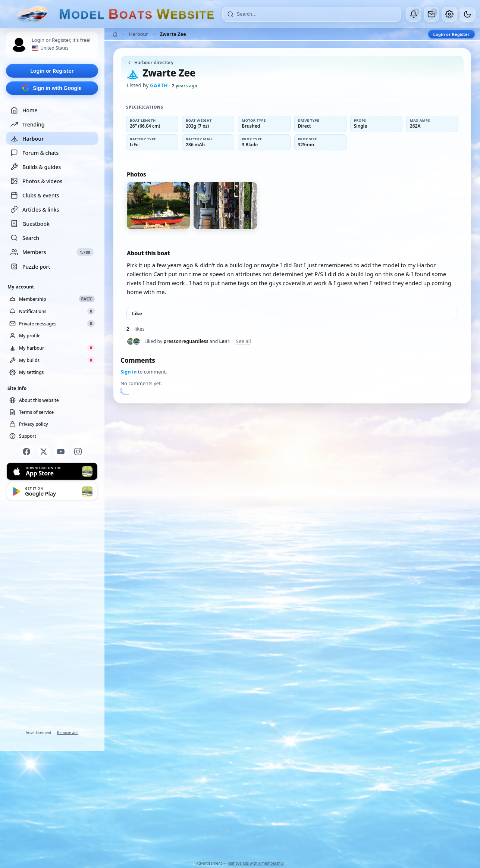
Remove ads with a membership (256, 863)
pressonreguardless (186, 341)
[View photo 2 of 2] (225, 205)
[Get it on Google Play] (52, 491)
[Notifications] (414, 14)
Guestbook (30, 224)
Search (25, 238)
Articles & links (35, 209)
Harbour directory (150, 63)
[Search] (316, 14)
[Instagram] (78, 452)
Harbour (27, 138)
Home (24, 110)
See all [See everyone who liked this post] (244, 341)
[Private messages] (432, 14)
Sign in (128, 372)
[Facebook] (26, 452)
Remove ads (68, 733)
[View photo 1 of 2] (158, 205)
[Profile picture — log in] (19, 45)
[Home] (115, 34)
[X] (44, 452)
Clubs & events (35, 195)
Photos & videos (36, 181)
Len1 (225, 341)
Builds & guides (36, 167)
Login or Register (52, 71)
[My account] (449, 14)
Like (137, 313)
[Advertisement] (52, 616)
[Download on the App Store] (52, 471)
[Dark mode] (467, 14)
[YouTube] (61, 452)
